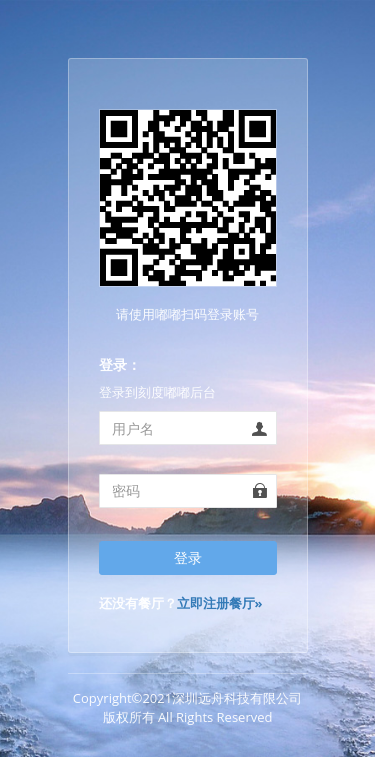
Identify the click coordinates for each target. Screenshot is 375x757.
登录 (188, 557)
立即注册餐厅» (220, 603)
